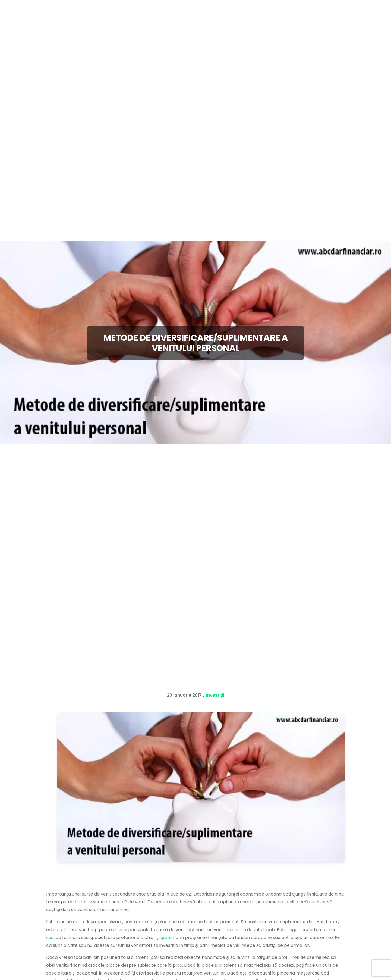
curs (51, 937)
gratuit (168, 937)
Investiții (215, 695)
